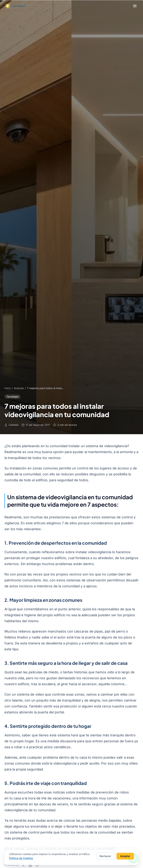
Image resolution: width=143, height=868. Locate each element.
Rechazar (105, 857)
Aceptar (125, 857)
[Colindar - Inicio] (15, 6)
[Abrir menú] (135, 6)
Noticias (19, 388)
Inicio (8, 388)
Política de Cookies (21, 859)
